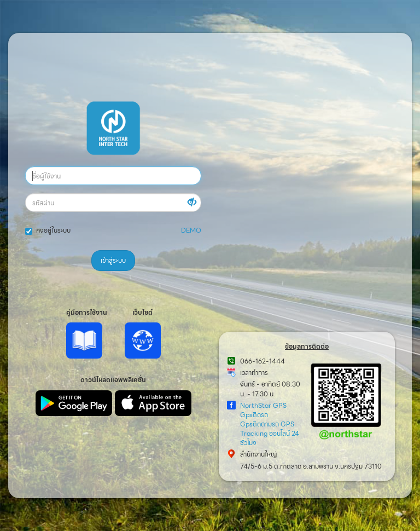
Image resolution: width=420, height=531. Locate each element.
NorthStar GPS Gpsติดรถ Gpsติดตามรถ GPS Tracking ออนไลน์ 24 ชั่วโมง (270, 424)
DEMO (191, 230)
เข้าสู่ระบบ (113, 260)
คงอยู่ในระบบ (48, 230)
